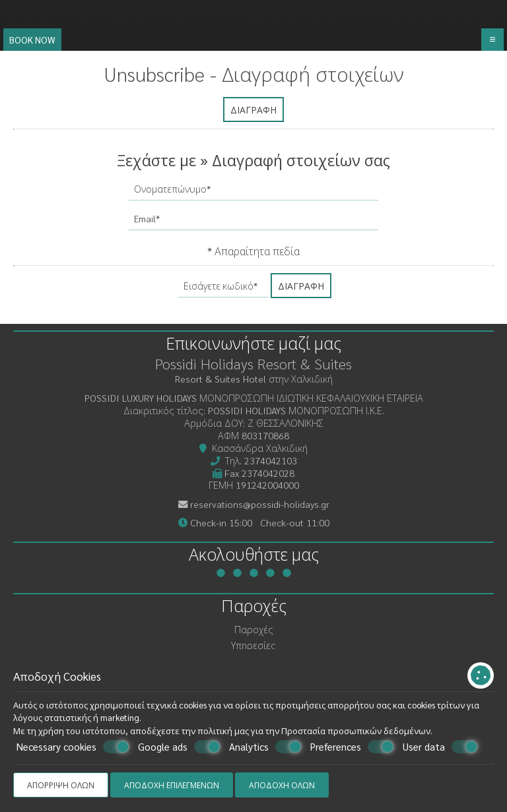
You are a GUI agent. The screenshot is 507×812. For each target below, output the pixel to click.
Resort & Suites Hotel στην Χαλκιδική (254, 379)
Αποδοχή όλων (282, 785)
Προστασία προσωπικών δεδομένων (356, 731)
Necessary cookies (73, 747)
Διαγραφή (253, 109)
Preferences (352, 747)
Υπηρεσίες (253, 645)
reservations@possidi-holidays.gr (260, 504)
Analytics (265, 747)
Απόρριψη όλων (61, 785)
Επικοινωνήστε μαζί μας (253, 343)
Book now (32, 40)
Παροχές (254, 629)
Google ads (179, 747)
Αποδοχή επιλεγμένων (172, 785)
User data (440, 747)
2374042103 (271, 460)
